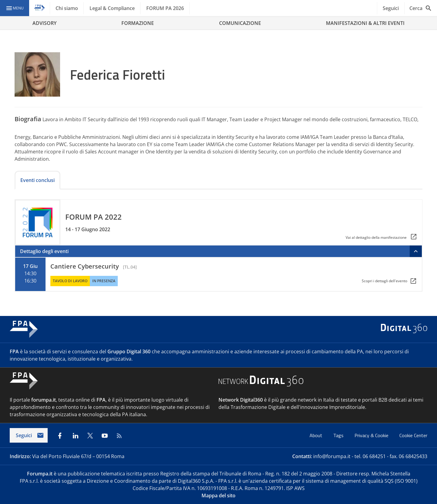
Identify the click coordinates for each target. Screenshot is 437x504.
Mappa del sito (218, 495)
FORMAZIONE (138, 23)
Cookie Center (413, 435)
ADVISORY (44, 23)
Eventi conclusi (37, 180)
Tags (339, 435)
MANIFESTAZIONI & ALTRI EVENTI (365, 23)
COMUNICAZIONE (240, 23)
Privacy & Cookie (372, 435)
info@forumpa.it (332, 456)
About (317, 435)
